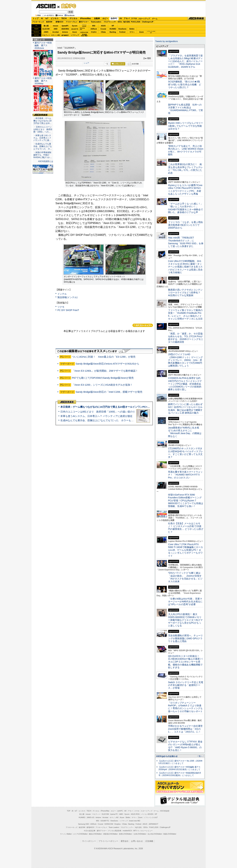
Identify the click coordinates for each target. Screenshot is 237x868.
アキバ (127, 18)
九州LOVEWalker (140, 834)
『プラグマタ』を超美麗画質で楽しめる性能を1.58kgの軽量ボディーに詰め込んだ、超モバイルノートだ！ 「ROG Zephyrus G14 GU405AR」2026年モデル (185, 61)
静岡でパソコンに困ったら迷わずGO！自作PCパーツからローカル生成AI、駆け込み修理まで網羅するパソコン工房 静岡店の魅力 (185, 409)
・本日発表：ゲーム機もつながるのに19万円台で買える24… (42, 121)
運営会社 (125, 841)
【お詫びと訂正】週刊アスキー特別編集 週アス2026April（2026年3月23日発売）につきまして (179, 768)
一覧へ (200, 756)
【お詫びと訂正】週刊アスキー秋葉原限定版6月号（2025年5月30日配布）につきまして (180, 774)
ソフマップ (75, 35)
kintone (65, 32)
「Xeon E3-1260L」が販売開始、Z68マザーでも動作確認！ (105, 371)
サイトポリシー (89, 841)
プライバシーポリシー (108, 841)
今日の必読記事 (90, 831)
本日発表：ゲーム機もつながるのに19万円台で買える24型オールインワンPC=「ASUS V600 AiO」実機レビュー (123, 407)
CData (103, 32)
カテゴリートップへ (143, 325)
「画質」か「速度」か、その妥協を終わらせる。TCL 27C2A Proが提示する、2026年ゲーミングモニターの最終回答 (186, 338)
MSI (94, 26)
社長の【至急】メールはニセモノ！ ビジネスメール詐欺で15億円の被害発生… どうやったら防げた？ (186, 528)
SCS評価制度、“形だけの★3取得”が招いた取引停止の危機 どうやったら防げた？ (185, 84)
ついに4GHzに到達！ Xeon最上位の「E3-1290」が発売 (104, 357)
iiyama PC (114, 814)
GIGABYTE (75, 29)
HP (113, 26)
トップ (36, 18)
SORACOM (109, 824)
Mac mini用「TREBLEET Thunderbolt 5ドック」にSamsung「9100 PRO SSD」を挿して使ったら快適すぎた (186, 242)
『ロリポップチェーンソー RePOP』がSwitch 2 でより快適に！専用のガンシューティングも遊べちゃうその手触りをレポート (185, 707)
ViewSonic (122, 29)
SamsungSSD (82, 29)
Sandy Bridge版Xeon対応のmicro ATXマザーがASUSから (107, 364)
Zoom (141, 32)
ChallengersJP (148, 22)
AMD (56, 29)
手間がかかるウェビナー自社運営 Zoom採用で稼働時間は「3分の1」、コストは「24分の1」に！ (186, 729)
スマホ (134, 18)
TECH (64, 18)
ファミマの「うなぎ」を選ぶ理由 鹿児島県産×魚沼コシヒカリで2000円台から (187, 225)
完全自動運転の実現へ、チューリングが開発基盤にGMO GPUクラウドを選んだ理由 (185, 638)
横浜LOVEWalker (95, 834)
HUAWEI (113, 29)
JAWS (46, 32)
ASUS (103, 26)
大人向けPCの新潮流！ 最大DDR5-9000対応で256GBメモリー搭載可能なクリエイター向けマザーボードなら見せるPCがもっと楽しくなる (185, 620)
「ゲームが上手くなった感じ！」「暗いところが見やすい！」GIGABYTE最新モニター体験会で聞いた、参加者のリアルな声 (185, 208)
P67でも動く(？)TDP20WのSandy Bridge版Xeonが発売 (103, 378)
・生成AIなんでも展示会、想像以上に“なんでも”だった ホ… (43, 146)
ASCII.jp (46, 6)
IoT (47, 18)
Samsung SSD (84, 824)
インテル (62, 294)
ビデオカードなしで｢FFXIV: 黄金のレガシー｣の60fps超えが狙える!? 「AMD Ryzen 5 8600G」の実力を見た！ (185, 746)
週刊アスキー (84, 22)
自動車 (97, 18)
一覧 (106, 64)
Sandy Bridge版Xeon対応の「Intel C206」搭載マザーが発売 (109, 392)
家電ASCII (59, 22)
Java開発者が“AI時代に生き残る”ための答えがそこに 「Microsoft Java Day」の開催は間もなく (185, 432)
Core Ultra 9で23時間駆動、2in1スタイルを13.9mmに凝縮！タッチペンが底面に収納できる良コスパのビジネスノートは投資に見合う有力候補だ (185, 267)
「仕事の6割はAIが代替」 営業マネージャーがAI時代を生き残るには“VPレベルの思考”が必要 (185, 602)
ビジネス (55, 18)
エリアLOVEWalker (80, 834)
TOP (69, 811)
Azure (75, 32)
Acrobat (56, 32)
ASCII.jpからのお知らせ (167, 756)
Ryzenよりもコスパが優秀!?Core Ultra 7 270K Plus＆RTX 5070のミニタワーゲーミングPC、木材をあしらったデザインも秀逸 (185, 190)
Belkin (132, 29)
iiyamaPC (65, 26)
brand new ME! (135, 821)
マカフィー (46, 35)
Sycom (75, 26)
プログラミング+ (110, 22)
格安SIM (49, 22)
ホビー (105, 18)
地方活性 (127, 22)
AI (42, 18)
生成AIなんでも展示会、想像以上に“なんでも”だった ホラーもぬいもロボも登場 (106, 420)
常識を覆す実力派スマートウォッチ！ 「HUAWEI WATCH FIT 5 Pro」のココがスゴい (185, 475)
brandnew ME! (84, 35)
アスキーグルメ (72, 22)
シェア (86, 63)
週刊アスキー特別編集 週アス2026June (43, 45)
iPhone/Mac (86, 18)
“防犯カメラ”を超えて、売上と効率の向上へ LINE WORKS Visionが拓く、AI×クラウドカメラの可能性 (186, 150)
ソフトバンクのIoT (151, 32)
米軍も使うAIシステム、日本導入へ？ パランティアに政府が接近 (96, 416)
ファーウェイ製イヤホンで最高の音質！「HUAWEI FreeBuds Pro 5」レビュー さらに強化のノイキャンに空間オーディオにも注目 (185, 314)
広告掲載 (149, 841)
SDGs (120, 22)
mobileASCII (127, 831)
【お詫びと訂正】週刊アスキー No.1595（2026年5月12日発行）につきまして (181, 762)
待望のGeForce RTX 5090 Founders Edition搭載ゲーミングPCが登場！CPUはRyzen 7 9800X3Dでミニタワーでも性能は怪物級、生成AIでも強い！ (186, 500)
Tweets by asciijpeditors (166, 41)
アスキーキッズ (38, 22)
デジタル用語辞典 (115, 831)
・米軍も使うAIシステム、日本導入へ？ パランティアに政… (42, 138)
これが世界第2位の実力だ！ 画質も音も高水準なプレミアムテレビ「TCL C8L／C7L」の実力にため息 (185, 169)
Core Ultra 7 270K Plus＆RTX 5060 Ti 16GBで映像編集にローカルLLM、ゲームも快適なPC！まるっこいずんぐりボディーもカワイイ (185, 550)
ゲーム (155, 19)
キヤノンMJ (56, 35)
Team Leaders (114, 827)
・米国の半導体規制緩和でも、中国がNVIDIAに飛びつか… (43, 155)
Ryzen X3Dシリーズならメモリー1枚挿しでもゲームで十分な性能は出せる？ (185, 126)
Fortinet (122, 32)
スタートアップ (144, 19)
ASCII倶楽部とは (46, 161)
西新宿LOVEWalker (111, 834)
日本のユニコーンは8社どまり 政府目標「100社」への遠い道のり (98, 412)
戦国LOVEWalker (170, 834)
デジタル (73, 18)
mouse (55, 26)
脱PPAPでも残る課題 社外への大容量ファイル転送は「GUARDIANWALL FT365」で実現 (185, 109)
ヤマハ (132, 32)
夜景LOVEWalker (125, 834)
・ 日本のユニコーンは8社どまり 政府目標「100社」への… (43, 129)
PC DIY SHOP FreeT (68, 310)
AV (121, 18)
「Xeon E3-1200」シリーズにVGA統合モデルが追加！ (102, 385)
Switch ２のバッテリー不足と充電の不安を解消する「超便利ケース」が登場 (186, 685)
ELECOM (46, 29)
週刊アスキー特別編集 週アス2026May (43, 81)
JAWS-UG (91, 817)
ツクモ (61, 307)
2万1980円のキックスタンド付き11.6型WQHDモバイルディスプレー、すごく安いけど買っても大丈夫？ (185, 453)
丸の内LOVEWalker (155, 834)
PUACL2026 (136, 22)
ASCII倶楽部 (197, 19)
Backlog (113, 32)
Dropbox (94, 32)
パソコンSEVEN (84, 26)
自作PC (68, 6)
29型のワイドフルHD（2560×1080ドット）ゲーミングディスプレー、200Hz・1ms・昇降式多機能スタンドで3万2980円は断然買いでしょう (185, 360)
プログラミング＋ (127, 827)
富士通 (46, 26)
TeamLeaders (96, 22)
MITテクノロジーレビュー (143, 831)
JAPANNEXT (65, 35)
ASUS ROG (65, 29)
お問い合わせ (137, 841)
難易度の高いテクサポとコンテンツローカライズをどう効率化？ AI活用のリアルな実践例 (186, 293)
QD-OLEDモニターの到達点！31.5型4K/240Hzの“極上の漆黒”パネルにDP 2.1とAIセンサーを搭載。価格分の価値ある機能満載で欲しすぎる (185, 662)
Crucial (103, 29)
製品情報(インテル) (67, 297)
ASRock (94, 29)
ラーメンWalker (66, 834)
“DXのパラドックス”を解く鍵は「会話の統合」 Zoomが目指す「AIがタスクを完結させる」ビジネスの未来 (185, 577)
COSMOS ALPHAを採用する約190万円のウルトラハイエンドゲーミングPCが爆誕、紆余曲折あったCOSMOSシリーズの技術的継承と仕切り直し (185, 384)
